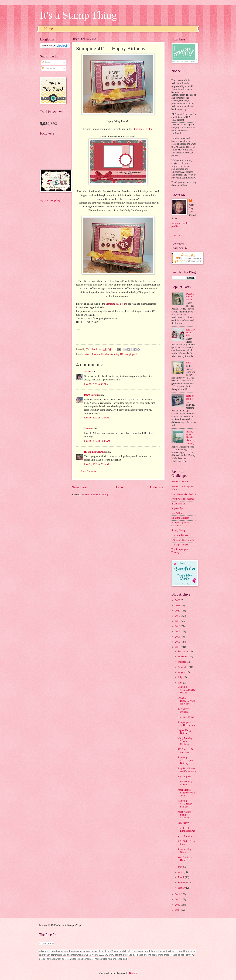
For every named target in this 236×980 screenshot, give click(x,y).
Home (49, 29)
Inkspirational (178, 504)
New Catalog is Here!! (185, 859)
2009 (178, 905)
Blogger (133, 973)
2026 (178, 600)
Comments (49, 69)
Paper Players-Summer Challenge (184, 815)
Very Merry (183, 823)
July (180, 677)
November (183, 657)
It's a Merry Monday (183, 710)
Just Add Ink (178, 513)
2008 (178, 910)
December (183, 651)
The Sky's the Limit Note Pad (186, 830)
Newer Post (80, 487)
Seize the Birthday (180, 518)
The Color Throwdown (183, 540)
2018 (178, 621)
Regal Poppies (184, 777)
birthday (105, 354)
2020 (178, 611)
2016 (178, 626)
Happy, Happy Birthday (184, 732)
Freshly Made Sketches (183, 499)
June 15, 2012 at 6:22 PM (96, 384)
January (182, 888)
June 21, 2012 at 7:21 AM (97, 464)
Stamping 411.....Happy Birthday (185, 760)
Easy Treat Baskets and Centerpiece (187, 770)
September (183, 667)
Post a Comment (89, 471)
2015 (178, 632)
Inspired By (177, 508)
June (181, 683)
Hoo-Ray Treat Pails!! (190, 333)
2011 (178, 894)
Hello (189, 363)
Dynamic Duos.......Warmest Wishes (186, 701)
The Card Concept (180, 535)
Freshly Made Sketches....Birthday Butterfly (191, 437)
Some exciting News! (184, 851)
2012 (178, 647)
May (181, 867)
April (181, 872)
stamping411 (131, 354)
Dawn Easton (91, 395)
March (181, 877)
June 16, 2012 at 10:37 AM (97, 441)
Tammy (88, 429)
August (182, 672)
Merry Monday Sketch (185, 783)
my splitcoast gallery (50, 200)
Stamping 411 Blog (143, 129)
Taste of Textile (190, 397)
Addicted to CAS (180, 482)
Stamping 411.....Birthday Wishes (186, 690)
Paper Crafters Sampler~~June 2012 (186, 793)
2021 (178, 606)
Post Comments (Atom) (96, 495)
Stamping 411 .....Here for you (187, 724)
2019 (178, 616)
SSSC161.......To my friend (185, 751)
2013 (178, 642)
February (183, 883)
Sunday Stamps (179, 530)
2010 (178, 900)
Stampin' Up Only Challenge (180, 524)
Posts (46, 62)
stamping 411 (117, 354)
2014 (178, 637)
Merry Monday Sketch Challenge (185, 741)
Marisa (88, 372)
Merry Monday (185, 836)
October (182, 662)
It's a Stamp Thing (78, 15)
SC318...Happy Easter (190, 297)
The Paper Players (180, 545)
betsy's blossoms (92, 354)
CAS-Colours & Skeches (184, 494)
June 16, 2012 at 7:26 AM (97, 418)
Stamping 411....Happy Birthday (185, 804)
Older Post (157, 487)
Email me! (177, 235)
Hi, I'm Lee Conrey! (95, 452)
